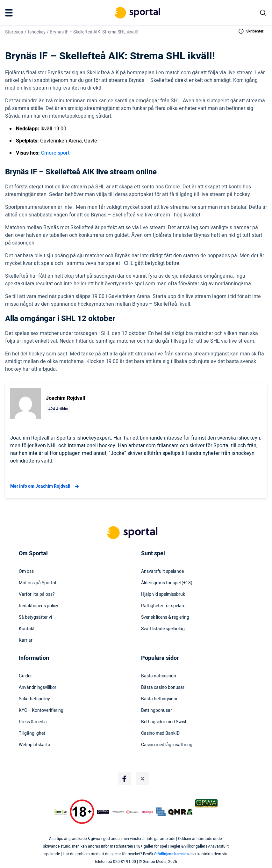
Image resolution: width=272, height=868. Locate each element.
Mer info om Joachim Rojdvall (45, 486)
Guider (25, 676)
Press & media (33, 722)
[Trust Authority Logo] (103, 812)
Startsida (14, 32)
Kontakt (27, 629)
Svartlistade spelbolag (163, 629)
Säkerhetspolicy (34, 699)
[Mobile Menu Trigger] (10, 13)
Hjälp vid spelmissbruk (163, 594)
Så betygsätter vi (35, 617)
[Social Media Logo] (125, 779)
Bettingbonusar (157, 711)
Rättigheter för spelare (163, 606)
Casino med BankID (160, 733)
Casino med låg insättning (167, 745)
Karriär (26, 640)
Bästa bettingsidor (159, 699)
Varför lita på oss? (37, 594)
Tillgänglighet (32, 733)
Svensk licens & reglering (165, 617)
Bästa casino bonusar (163, 688)
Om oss (26, 572)
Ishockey (37, 32)
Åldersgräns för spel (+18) (167, 583)
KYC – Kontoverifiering (41, 711)
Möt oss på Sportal (37, 583)
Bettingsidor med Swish (164, 722)
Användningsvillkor (38, 688)
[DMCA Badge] (61, 812)
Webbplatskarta (35, 745)
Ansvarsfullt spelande (162, 572)
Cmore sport (55, 153)
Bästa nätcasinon (159, 676)
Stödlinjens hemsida (171, 854)
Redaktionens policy (39, 606)
